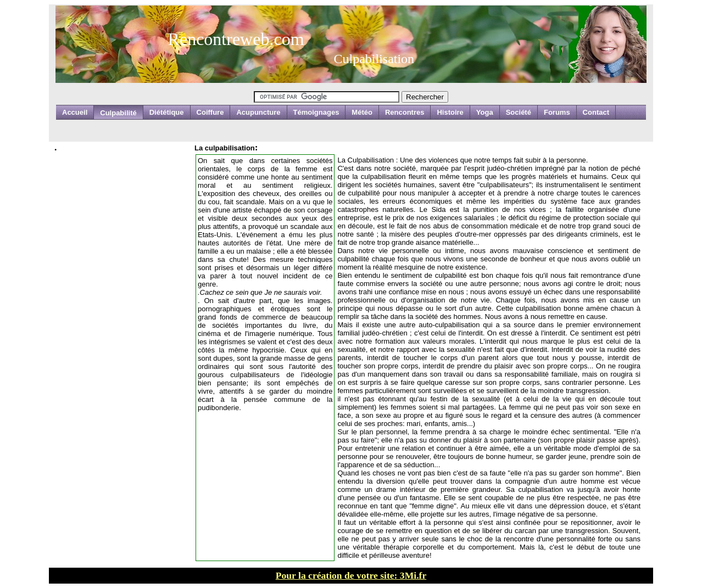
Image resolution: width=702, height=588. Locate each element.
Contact (596, 112)
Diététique (167, 112)
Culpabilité (118, 113)
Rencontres (405, 112)
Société (519, 112)
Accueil (75, 112)
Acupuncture (258, 112)
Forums (557, 112)
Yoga (485, 112)
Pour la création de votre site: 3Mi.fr (351, 575)
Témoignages (316, 112)
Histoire (450, 112)
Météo (362, 112)
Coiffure (210, 112)
